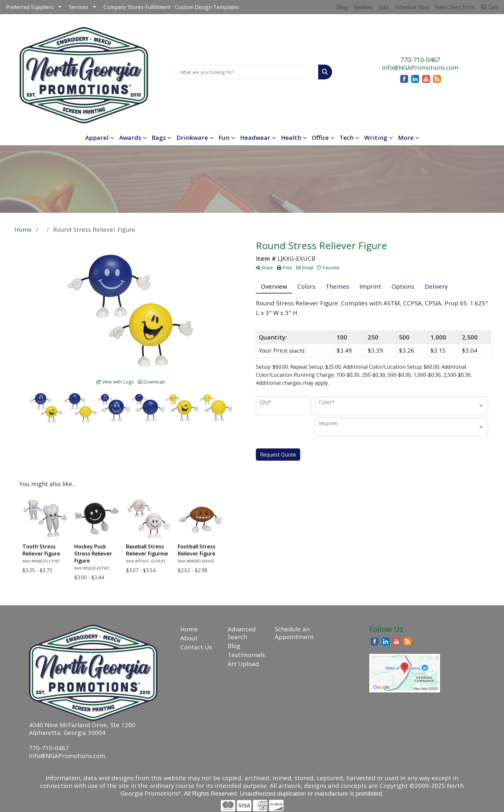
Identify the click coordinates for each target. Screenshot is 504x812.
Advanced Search (242, 633)
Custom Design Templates (207, 7)
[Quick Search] (245, 72)
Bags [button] (159, 137)
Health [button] (291, 137)
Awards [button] (130, 137)
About (189, 638)
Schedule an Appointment (294, 633)
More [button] (406, 137)
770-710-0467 (420, 60)
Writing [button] (376, 137)
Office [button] (320, 137)
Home (189, 629)
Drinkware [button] (192, 137)
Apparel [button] (97, 137)
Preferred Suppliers (30, 7)
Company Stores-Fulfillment (137, 7)
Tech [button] (346, 137)
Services (79, 7)
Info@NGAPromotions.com (420, 67)
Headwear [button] (255, 137)
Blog (234, 646)
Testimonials (246, 655)
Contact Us (196, 647)
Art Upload (243, 664)
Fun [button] (224, 137)
